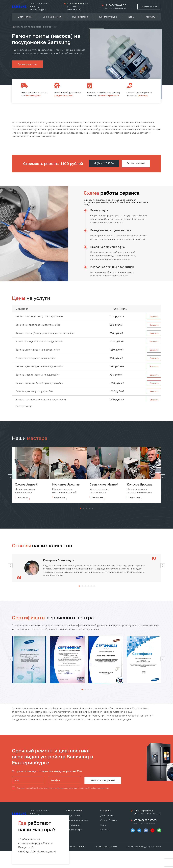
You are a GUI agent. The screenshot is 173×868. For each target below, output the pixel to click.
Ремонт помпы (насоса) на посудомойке (39, 317)
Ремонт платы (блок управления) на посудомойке (45, 334)
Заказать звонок (149, 7)
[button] (164, 476)
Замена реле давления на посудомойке (39, 343)
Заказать (154, 317)
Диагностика (25, 17)
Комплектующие (108, 17)
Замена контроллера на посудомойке (38, 325)
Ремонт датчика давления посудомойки (39, 370)
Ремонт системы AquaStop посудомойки (39, 387)
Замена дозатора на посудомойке (36, 361)
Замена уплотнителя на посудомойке (38, 352)
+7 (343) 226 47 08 (114, 5)
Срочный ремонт (52, 17)
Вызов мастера (80, 17)
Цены (131, 17)
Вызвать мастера (27, 64)
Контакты (150, 17)
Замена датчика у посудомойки (34, 396)
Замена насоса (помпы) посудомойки (37, 378)
